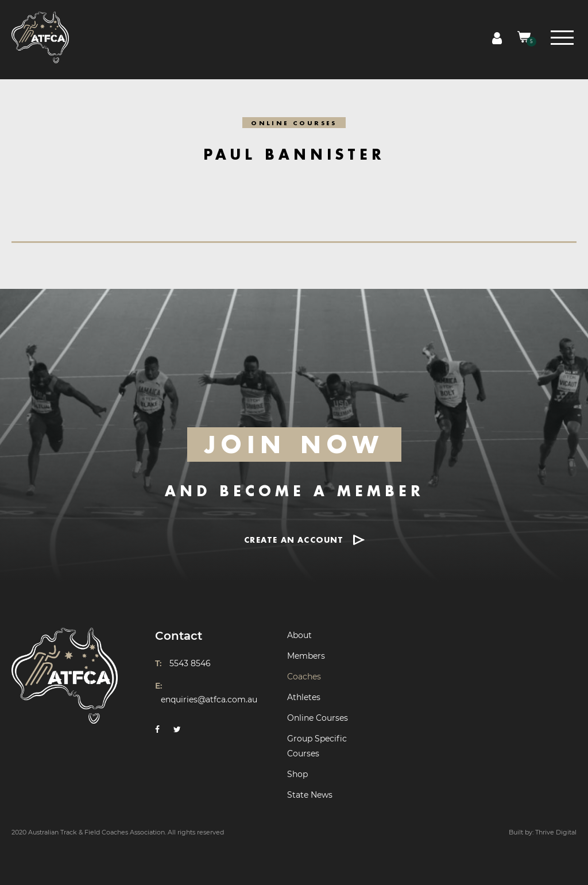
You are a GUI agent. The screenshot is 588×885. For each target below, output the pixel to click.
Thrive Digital (556, 832)
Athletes (304, 697)
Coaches (304, 677)
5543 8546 (190, 663)
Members (306, 656)
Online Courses (318, 718)
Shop (297, 774)
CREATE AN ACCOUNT (294, 540)
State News (310, 795)
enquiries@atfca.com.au (209, 700)
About (299, 635)
